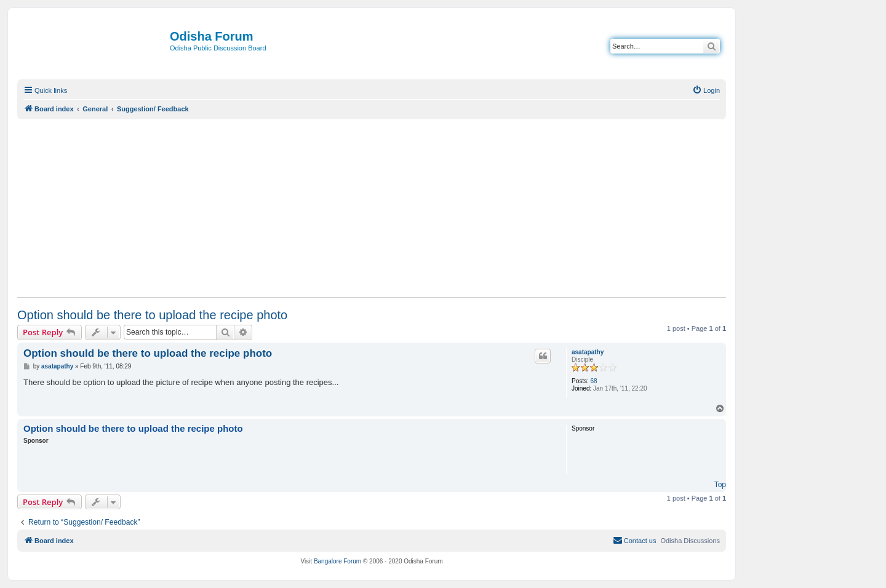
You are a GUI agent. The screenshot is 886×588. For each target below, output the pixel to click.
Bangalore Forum (337, 561)
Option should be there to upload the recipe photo (152, 315)
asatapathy (588, 352)
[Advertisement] (372, 208)
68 (594, 381)
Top (720, 485)
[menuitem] (706, 90)
